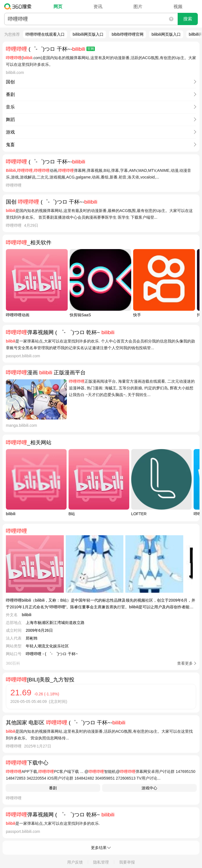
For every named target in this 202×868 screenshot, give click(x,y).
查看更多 (185, 663)
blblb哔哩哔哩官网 (128, 34)
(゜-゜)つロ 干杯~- (50, 49)
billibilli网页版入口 (88, 34)
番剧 (53, 788)
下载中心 (27, 763)
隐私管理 (101, 862)
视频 (178, 7)
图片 (138, 7)
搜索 (188, 19)
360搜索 (19, 6)
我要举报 (127, 862)
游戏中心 (149, 788)
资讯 (98, 7)
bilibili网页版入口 (166, 34)
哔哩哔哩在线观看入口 (45, 34)
